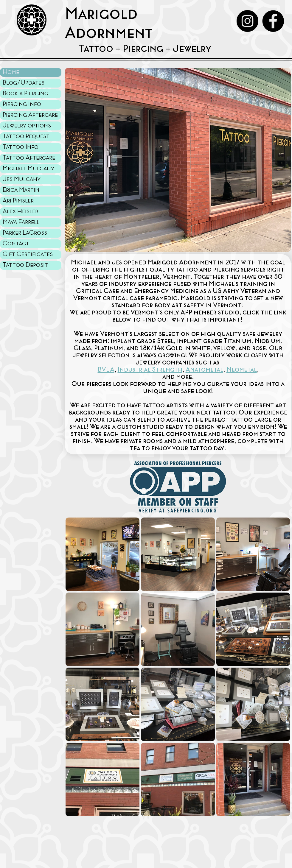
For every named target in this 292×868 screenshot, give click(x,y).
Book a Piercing (25, 94)
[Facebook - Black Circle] (273, 21)
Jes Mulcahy (22, 179)
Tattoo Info (21, 147)
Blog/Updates (24, 83)
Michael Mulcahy (28, 169)
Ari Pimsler (18, 201)
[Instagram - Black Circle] (247, 21)
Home (11, 72)
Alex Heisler (20, 212)
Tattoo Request (26, 137)
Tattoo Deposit (25, 265)
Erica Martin (21, 190)
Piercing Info (22, 104)
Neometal (242, 370)
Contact (16, 244)
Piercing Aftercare (30, 115)
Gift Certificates (28, 254)
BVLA (106, 370)
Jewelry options (27, 126)
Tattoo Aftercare (29, 158)
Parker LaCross (25, 233)
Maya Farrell (21, 222)
